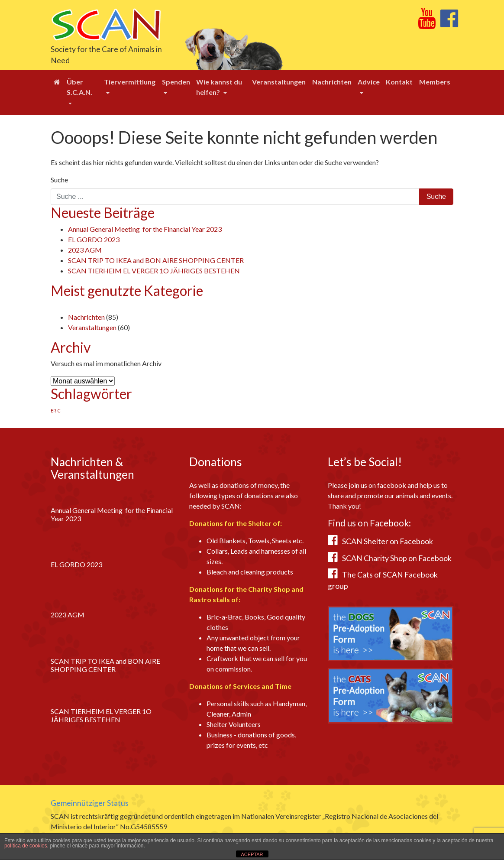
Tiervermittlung (130, 82)
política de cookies (26, 846)
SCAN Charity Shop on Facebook (397, 558)
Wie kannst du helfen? (219, 87)
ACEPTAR (252, 854)
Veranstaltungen (279, 82)
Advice (369, 82)
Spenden (176, 82)
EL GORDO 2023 (94, 239)
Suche (59, 180)
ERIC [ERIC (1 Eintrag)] (56, 411)
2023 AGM (85, 250)
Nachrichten (332, 82)
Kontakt (399, 82)
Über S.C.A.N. (79, 87)
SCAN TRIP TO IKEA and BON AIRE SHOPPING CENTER (156, 260)
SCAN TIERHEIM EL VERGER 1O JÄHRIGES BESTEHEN (154, 271)
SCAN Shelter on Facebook (388, 541)
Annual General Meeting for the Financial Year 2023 (145, 229)
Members (435, 82)
